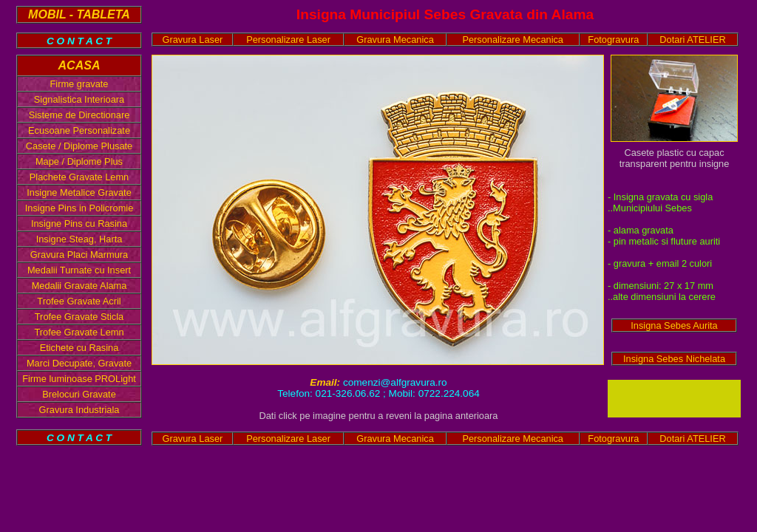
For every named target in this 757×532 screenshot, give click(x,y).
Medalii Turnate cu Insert (79, 270)
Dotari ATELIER (692, 40)
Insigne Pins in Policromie (79, 208)
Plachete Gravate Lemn (79, 177)
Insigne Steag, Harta (79, 239)
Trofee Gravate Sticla (79, 317)
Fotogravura (613, 40)
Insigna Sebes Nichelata (674, 359)
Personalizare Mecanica (513, 40)
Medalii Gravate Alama (79, 286)
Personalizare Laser (288, 40)
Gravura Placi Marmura (79, 255)
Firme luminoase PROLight (79, 379)
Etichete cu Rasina (79, 348)
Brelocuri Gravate (79, 394)
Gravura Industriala (79, 410)
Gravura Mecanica (395, 40)
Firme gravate (79, 84)
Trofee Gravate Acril (79, 301)
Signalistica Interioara (79, 99)
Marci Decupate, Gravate (79, 363)
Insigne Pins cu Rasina (79, 224)
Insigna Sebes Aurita (674, 325)
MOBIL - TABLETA (79, 14)
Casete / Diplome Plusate (79, 146)
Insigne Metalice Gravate (79, 192)
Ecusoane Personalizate (79, 130)
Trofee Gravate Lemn (79, 332)
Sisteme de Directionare (79, 115)
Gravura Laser (193, 40)
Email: (326, 382)
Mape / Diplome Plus (79, 161)
